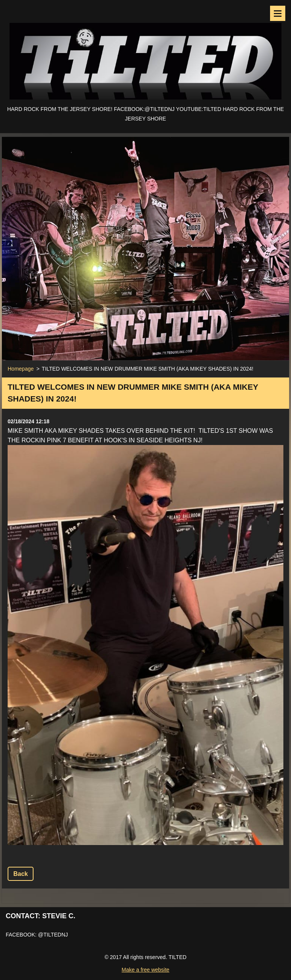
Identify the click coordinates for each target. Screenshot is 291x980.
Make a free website (145, 970)
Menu (278, 13)
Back (21, 874)
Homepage (21, 369)
